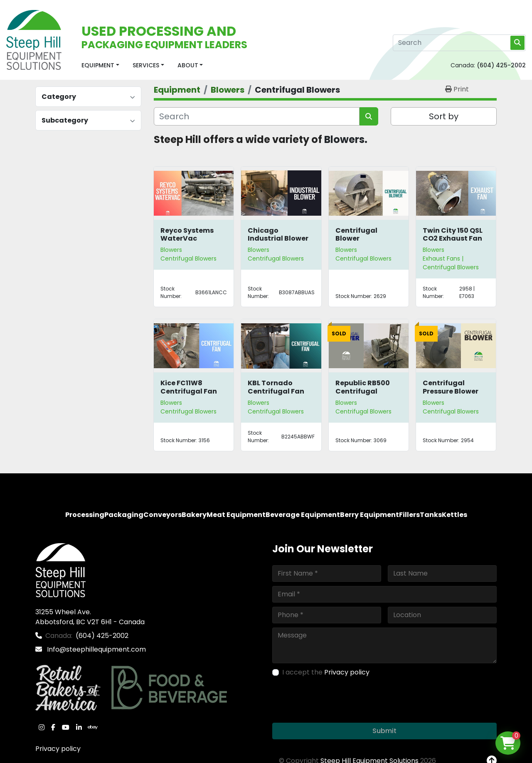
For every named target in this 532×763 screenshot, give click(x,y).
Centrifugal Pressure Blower (451, 387)
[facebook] (53, 727)
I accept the (326, 672)
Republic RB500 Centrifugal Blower (363, 391)
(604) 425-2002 (501, 65)
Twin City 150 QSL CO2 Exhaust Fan (453, 234)
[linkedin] (79, 727)
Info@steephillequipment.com (96, 649)
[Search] (459, 43)
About (188, 65)
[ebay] (93, 727)
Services (146, 65)
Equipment (98, 65)
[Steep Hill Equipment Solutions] (60, 570)
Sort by (444, 116)
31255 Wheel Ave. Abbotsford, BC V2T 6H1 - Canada (90, 617)
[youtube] (66, 727)
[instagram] (42, 727)
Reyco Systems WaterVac (187, 234)
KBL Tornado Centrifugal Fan (276, 387)
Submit (384, 731)
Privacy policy (58, 749)
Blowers (171, 250)
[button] (100, 65)
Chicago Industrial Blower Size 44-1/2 (278, 238)
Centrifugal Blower (356, 234)
